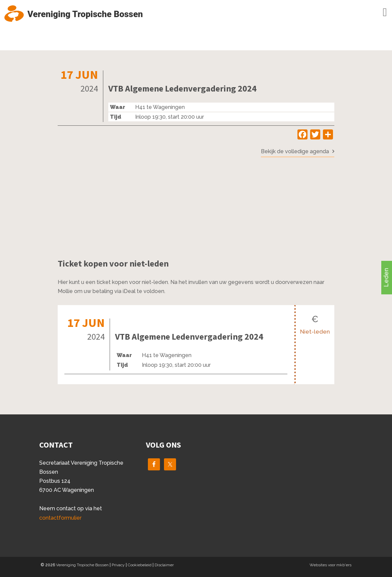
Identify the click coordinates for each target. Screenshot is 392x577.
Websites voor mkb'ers (330, 565)
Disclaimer (164, 565)
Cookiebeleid (140, 565)
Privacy (118, 565)
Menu (375, 12)
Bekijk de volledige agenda (295, 151)
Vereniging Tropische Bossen (82, 565)
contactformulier (60, 518)
